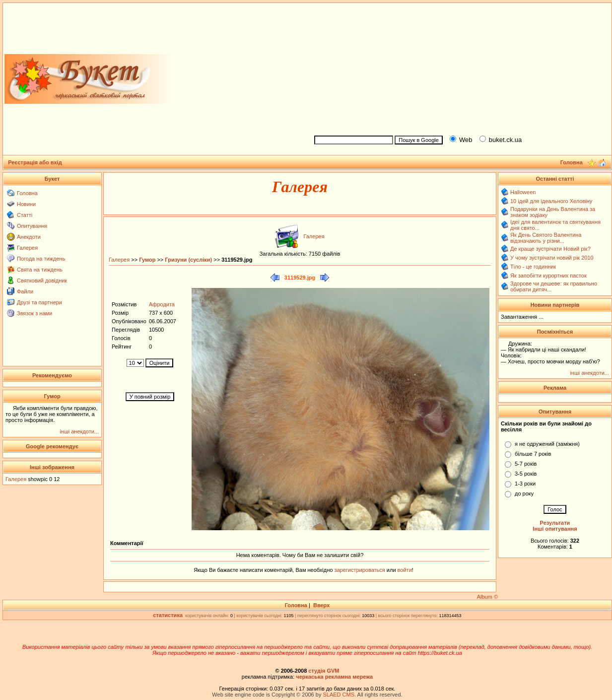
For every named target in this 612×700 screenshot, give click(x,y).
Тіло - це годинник (533, 267)
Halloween (523, 192)
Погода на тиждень (41, 259)
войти (404, 570)
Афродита (162, 304)
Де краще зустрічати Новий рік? (550, 249)
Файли (25, 291)
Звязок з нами (34, 313)
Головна (27, 193)
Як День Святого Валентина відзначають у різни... (546, 238)
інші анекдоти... (79, 431)
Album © (487, 597)
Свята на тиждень (40, 270)
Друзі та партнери (39, 302)
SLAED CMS (339, 695)
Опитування (32, 226)
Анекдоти (29, 237)
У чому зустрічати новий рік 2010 (552, 258)
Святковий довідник (42, 280)
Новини (26, 204)
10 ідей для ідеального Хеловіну (551, 201)
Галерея (27, 248)
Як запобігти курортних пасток (548, 276)
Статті (25, 215)
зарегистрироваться (360, 570)
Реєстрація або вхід (35, 162)
